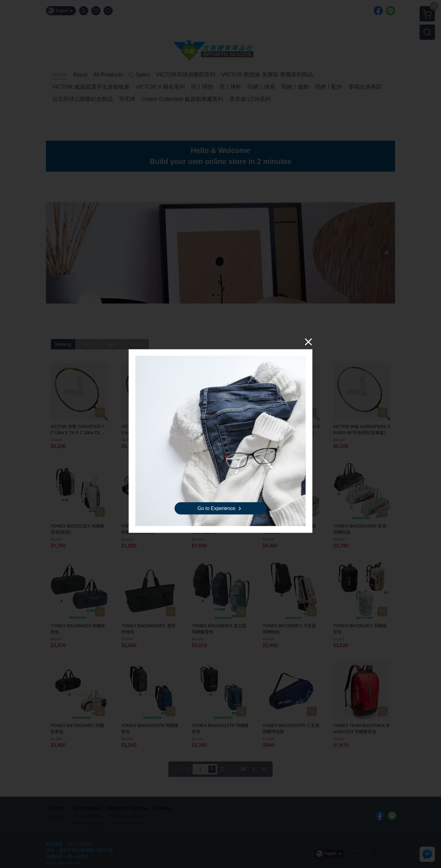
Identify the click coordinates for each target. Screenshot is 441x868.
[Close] (308, 341)
